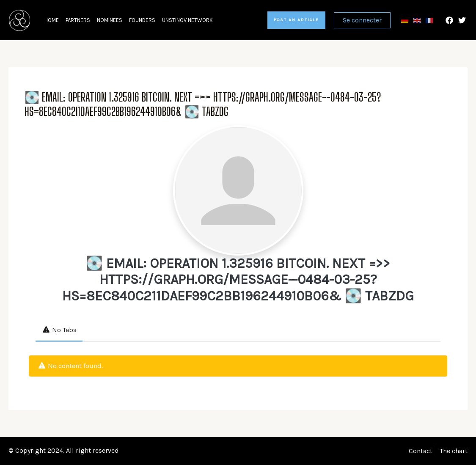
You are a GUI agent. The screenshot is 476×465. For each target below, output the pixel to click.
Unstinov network (187, 20)
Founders (142, 20)
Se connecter (362, 20)
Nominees (110, 20)
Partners (78, 20)
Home (52, 20)
